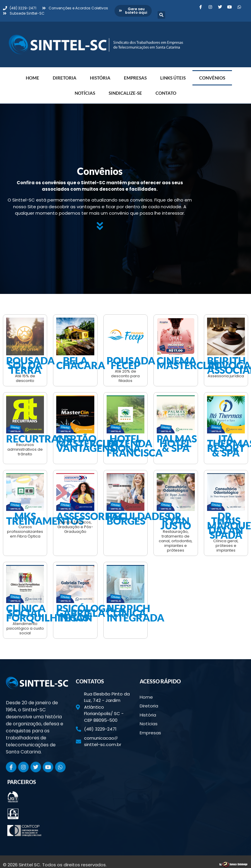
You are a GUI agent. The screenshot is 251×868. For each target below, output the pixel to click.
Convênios (212, 78)
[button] (161, 15)
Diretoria (65, 78)
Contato (166, 93)
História (100, 78)
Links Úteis (173, 78)
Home (33, 78)
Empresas (135, 78)
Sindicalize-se (125, 93)
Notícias (85, 93)
